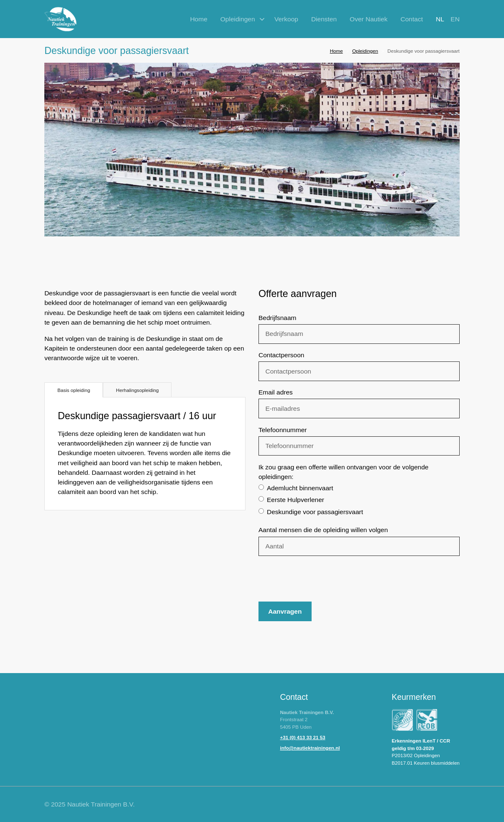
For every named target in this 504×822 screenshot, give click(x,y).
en (455, 19)
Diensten (324, 19)
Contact (412, 19)
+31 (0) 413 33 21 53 (302, 737)
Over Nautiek (368, 19)
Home (198, 19)
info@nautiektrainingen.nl (310, 748)
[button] (241, 19)
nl (440, 19)
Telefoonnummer (283, 430)
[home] (61, 19)
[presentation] (322, 579)
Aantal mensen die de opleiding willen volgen (323, 530)
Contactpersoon (281, 355)
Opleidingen (365, 51)
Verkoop (286, 19)
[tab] (74, 390)
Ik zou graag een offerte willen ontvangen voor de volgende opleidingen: (343, 472)
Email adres (276, 392)
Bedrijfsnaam (277, 318)
